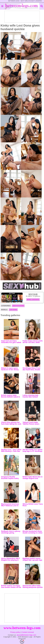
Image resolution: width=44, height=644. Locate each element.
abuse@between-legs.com (26, 635)
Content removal (28, 632)
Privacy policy (15, 632)
